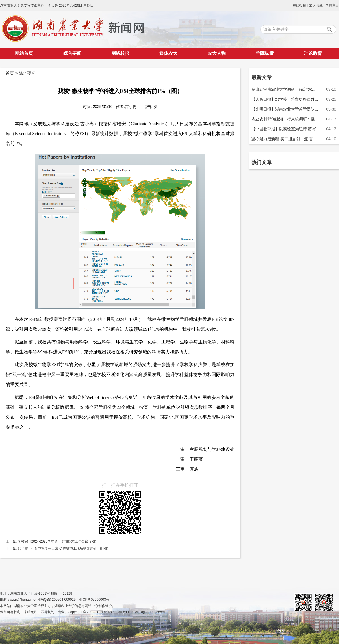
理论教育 (313, 53)
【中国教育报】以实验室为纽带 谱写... (285, 129)
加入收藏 (316, 5)
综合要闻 (72, 53)
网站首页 (24, 53)
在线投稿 (299, 5)
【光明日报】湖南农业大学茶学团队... (285, 109)
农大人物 (217, 53)
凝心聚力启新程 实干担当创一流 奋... (284, 139)
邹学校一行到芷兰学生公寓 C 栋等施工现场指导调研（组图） (63, 548)
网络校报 (120, 53)
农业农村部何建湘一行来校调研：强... (285, 119)
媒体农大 (168, 53)
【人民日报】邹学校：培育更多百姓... (285, 99)
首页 (10, 73)
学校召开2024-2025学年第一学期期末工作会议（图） (57, 541)
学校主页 (332, 5)
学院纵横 (265, 53)
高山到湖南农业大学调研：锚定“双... (283, 89)
